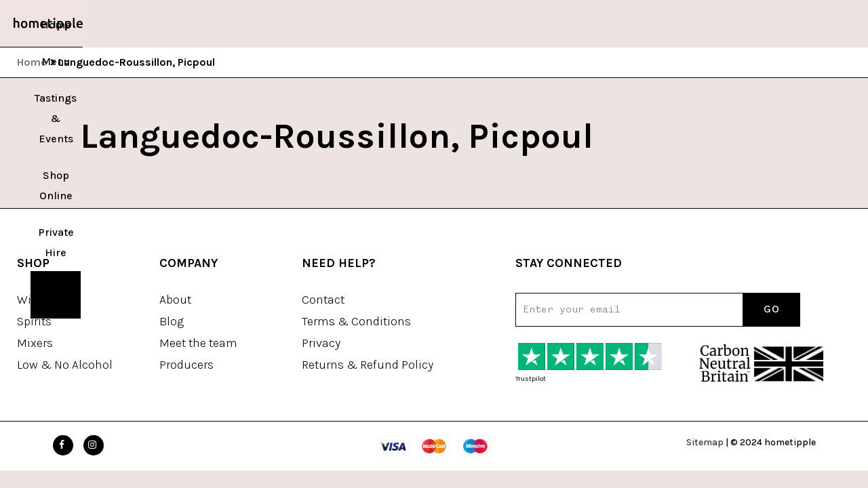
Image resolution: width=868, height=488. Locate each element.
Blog (172, 321)
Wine (31, 300)
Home (232, 25)
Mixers (35, 343)
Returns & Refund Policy (368, 365)
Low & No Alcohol (65, 365)
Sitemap (705, 442)
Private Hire (504, 25)
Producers (186, 365)
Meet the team (198, 343)
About (175, 300)
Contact (323, 300)
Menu (272, 25)
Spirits (34, 321)
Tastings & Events (343, 25)
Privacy (321, 343)
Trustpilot (531, 379)
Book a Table (580, 25)
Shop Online (431, 25)
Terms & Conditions (356, 321)
